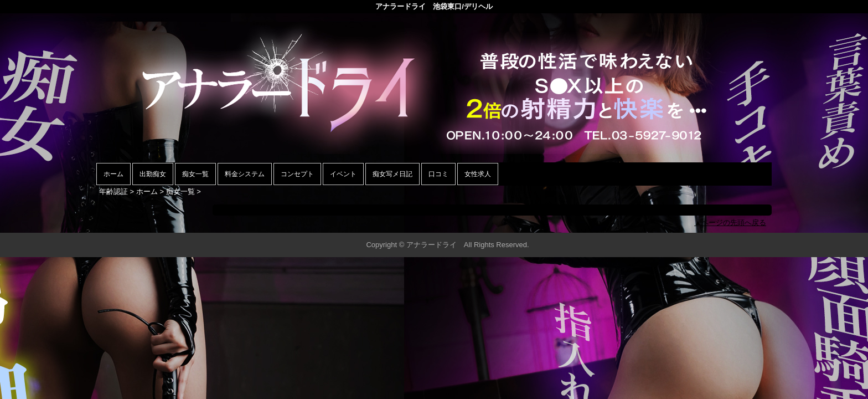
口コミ (438, 174)
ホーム (113, 174)
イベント (343, 174)
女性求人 (478, 174)
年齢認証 (113, 191)
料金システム (245, 174)
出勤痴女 (153, 174)
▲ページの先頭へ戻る (730, 222)
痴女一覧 (195, 174)
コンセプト (297, 174)
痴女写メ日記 (392, 174)
